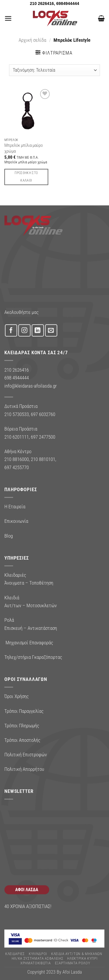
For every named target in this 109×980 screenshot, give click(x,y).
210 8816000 (17, 459)
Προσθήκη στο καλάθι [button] (26, 177)
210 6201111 (17, 437)
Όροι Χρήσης (17, 696)
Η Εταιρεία (15, 507)
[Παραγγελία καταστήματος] (54, 70)
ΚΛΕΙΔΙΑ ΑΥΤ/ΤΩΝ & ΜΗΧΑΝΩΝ (77, 954)
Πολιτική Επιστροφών (26, 755)
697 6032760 (43, 414)
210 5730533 (17, 414)
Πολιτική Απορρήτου (24, 769)
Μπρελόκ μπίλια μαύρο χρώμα (24, 148)
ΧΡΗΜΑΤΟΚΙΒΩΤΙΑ (35, 963)
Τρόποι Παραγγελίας (24, 711)
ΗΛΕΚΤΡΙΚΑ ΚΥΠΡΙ (82, 958)
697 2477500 (43, 437)
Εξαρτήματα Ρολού (73, 963)
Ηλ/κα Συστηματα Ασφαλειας (37, 958)
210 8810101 (43, 459)
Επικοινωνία (16, 521)
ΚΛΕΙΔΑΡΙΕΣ (15, 954)
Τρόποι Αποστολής (22, 740)
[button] (8, 18)
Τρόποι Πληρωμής (22, 726)
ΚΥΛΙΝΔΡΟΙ (38, 954)
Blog (9, 536)
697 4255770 (17, 467)
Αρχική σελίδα (32, 40)
